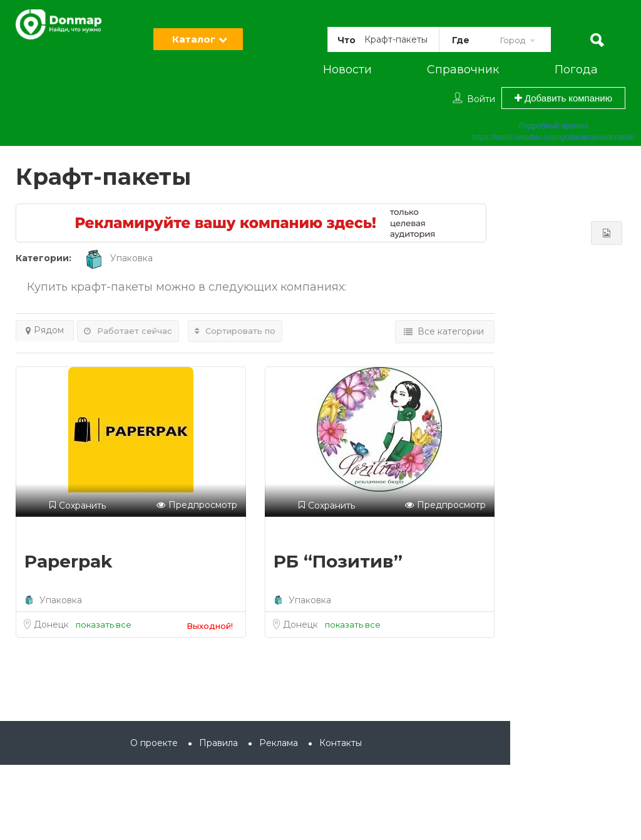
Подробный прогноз (553, 126)
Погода (576, 70)
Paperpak (69, 561)
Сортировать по (235, 331)
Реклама (279, 743)
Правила (218, 743)
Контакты (341, 743)
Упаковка (118, 258)
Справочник (463, 70)
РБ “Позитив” (338, 561)
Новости (347, 70)
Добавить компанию (563, 98)
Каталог (194, 39)
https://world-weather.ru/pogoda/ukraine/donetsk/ (554, 137)
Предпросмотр (197, 505)
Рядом (45, 330)
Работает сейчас (128, 331)
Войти (481, 99)
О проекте (154, 743)
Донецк (53, 625)
